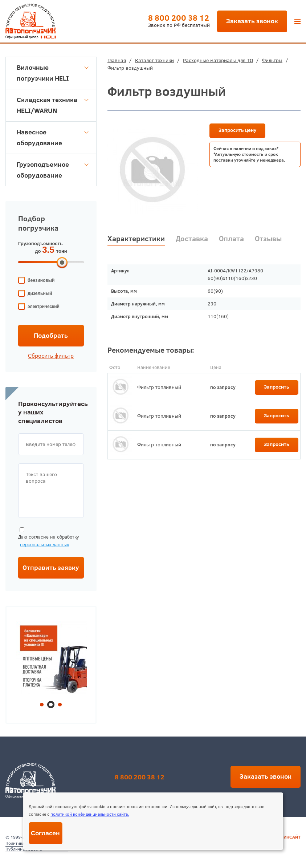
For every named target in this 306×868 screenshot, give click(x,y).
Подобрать (51, 335)
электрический (44, 307)
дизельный (40, 293)
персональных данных (44, 544)
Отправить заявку (51, 567)
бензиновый (41, 280)
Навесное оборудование (53, 137)
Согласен (45, 833)
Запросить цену (237, 130)
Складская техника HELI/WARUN (53, 105)
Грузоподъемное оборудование (53, 170)
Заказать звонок (252, 21)
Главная (117, 60)
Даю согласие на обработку (49, 538)
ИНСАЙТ (292, 837)
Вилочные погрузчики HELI (53, 73)
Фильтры (272, 60)
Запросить (277, 387)
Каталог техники (154, 60)
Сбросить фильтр (51, 356)
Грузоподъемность (40, 244)
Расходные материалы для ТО (218, 60)
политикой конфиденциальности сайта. (90, 814)
